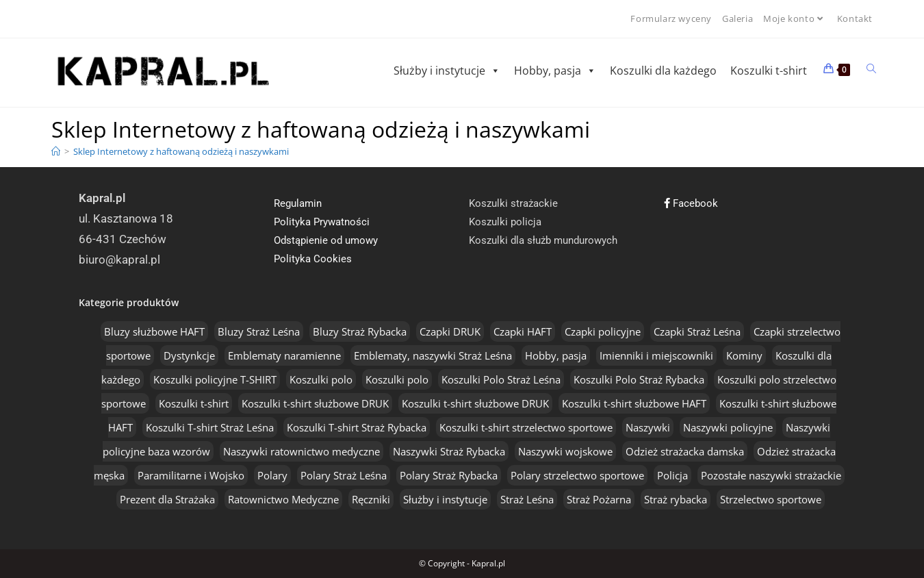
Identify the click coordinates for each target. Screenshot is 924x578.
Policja (672, 475)
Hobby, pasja (555, 71)
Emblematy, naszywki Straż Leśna (433, 355)
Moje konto (795, 18)
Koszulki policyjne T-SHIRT (215, 379)
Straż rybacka (676, 499)
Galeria (737, 18)
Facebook (691, 203)
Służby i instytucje (447, 71)
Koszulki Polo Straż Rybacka (639, 379)
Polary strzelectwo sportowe (577, 475)
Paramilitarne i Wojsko (191, 475)
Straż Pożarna (599, 499)
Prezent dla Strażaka (167, 499)
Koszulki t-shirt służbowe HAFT (634, 403)
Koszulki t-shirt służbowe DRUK (315, 403)
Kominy (744, 355)
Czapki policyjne (603, 331)
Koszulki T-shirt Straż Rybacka (357, 427)
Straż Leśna (527, 499)
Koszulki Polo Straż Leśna (501, 379)
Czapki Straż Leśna (697, 331)
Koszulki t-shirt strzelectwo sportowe (526, 427)
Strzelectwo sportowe (771, 499)
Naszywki (648, 427)
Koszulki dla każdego (663, 71)
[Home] (56, 151)
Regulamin (298, 203)
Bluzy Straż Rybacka (360, 331)
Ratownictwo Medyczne (283, 499)
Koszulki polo (321, 379)
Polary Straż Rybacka (449, 475)
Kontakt (855, 18)
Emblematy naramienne (284, 355)
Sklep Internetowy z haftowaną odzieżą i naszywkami (181, 151)
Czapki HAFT (523, 331)
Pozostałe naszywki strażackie (771, 475)
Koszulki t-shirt (769, 71)
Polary (272, 475)
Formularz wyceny (671, 18)
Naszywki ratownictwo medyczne (301, 451)
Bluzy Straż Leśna (259, 331)
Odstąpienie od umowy (326, 240)
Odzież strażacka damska (685, 451)
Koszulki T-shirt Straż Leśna (210, 427)
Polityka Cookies (313, 259)
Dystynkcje (189, 355)
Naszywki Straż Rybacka (449, 451)
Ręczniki (371, 499)
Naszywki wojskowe (565, 451)
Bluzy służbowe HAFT (154, 331)
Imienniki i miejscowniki (656, 355)
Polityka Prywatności (322, 222)
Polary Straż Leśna (344, 475)
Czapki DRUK (450, 331)
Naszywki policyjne (728, 427)
